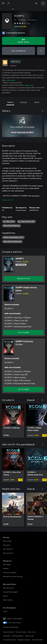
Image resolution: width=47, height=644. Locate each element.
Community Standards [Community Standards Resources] (10, 572)
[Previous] (37, 111)
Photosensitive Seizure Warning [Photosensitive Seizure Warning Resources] (13, 576)
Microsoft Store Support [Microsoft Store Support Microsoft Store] (10, 592)
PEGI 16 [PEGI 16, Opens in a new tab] (15, 62)
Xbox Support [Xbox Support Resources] (7, 564)
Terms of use (32, 632)
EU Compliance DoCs (9, 640)
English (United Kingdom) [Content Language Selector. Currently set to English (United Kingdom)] (14, 618)
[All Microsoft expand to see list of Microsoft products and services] (3, 3)
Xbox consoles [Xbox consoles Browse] (7, 541)
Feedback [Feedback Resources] (6, 568)
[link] (13, 421)
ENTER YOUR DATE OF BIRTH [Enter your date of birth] (22, 133)
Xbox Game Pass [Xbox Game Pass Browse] (8, 549)
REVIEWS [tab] (23, 102)
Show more (8, 200)
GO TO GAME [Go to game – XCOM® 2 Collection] (24, 389)
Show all (31, 400)
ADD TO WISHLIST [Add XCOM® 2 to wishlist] (19, 51)
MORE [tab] (37, 102)
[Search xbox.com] (9, 3)
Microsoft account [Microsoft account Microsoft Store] (8, 588)
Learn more (11, 80)
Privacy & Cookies (21, 632)
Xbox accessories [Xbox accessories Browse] (8, 553)
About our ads (29, 636)
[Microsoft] (23, 2)
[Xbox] (7, 9)
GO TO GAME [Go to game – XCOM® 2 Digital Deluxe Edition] (24, 332)
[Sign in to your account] (43, 3)
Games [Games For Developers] (5, 611)
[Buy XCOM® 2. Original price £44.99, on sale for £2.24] (23, 41)
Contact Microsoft (8, 632)
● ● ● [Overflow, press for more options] (41, 51)
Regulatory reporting (24, 640)
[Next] (42, 111)
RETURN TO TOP (24, 279)
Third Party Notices (18, 636)
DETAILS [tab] (10, 102)
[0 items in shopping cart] (37, 3)
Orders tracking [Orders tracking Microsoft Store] (8, 600)
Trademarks (7, 636)
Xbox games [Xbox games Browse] (7, 545)
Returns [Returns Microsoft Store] (5, 596)
